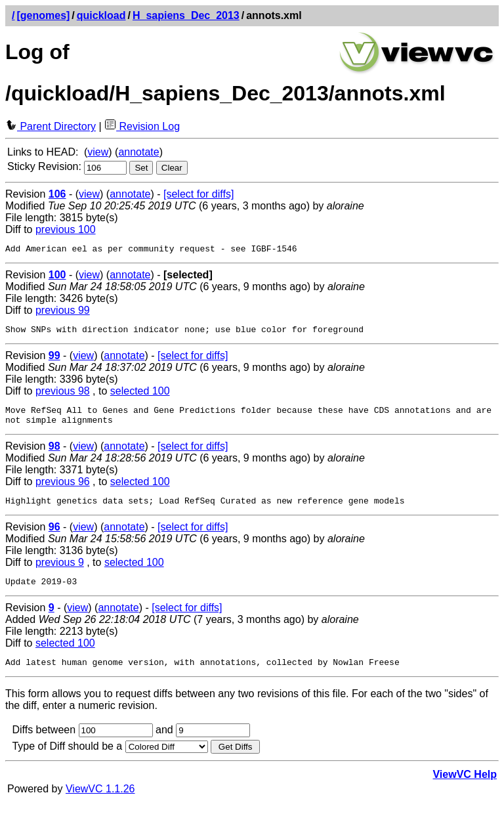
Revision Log (142, 126)
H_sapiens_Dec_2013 (186, 15)
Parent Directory (51, 126)
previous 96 (63, 489)
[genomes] (43, 15)
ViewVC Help (465, 788)
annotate (138, 152)
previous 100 (66, 229)
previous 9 (60, 572)
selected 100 (140, 395)
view (98, 152)
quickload (101, 15)
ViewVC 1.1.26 (100, 803)
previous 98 (63, 395)
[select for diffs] (199, 194)
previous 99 (63, 312)
